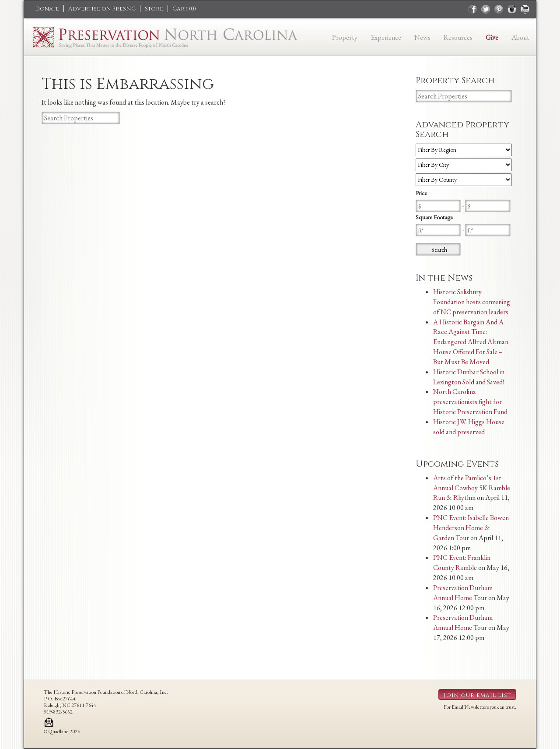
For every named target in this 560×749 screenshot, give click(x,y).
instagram (512, 9)
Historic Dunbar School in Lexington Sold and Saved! (469, 377)
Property (345, 37)
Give (492, 37)
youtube (525, 9)
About (520, 37)
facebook (472, 9)
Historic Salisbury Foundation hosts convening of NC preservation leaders (472, 302)
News (422, 37)
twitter (486, 9)
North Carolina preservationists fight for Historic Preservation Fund (470, 402)
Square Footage (434, 217)
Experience (386, 37)
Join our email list (477, 695)
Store (154, 9)
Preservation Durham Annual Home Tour (463, 593)
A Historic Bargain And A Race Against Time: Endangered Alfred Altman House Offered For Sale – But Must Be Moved (471, 342)
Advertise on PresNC (102, 9)
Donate (47, 9)
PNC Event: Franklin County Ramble (462, 563)
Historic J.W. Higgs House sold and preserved (469, 427)
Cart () (184, 9)
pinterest (499, 9)
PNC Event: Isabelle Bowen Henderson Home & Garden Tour (471, 528)
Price (421, 193)
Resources (458, 37)
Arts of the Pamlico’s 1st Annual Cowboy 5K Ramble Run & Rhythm (472, 488)
